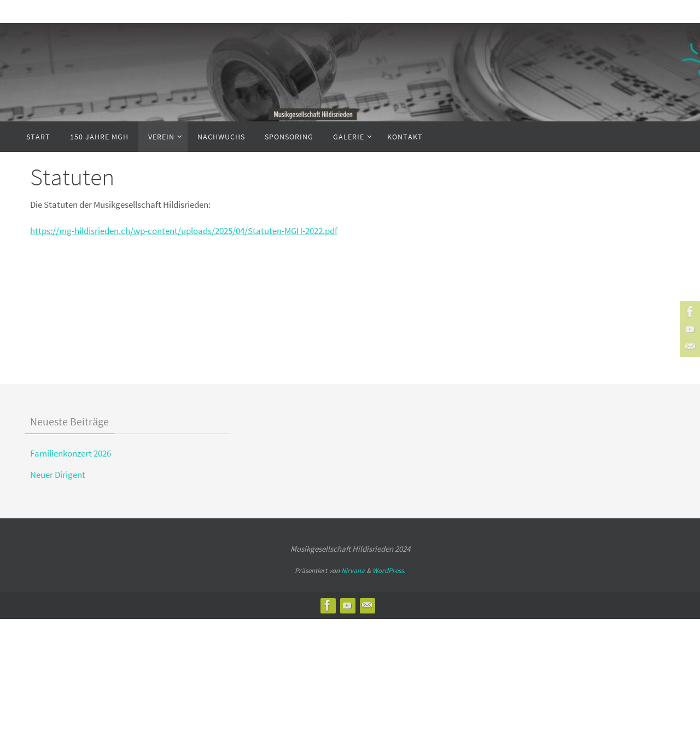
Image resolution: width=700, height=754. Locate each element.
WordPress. (389, 571)
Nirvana (353, 571)
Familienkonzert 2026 (71, 453)
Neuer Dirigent (58, 475)
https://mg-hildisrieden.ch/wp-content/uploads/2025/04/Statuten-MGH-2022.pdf (184, 231)
